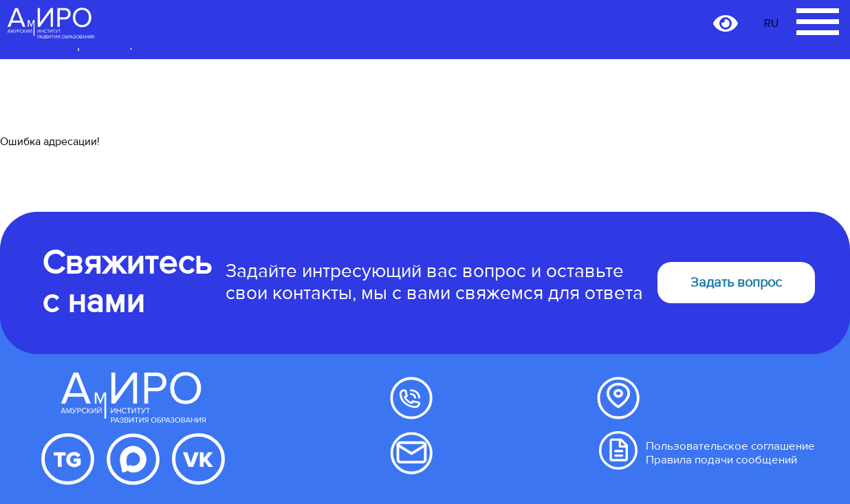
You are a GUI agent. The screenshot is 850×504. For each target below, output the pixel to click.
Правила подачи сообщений (721, 460)
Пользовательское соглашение (730, 446)
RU (771, 23)
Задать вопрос (736, 283)
